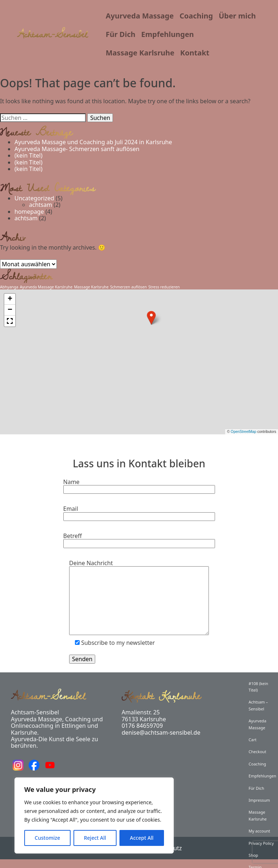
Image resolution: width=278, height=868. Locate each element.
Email (139, 513)
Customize (47, 838)
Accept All (142, 838)
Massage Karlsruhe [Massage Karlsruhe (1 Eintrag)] (91, 287)
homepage (29, 212)
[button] (151, 318)
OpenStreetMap (243, 432)
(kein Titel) (28, 155)
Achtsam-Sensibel (52, 34)
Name (139, 486)
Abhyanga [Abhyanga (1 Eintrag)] (9, 287)
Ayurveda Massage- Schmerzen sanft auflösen (77, 149)
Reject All (95, 838)
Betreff (139, 540)
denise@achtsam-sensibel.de (161, 733)
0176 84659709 (142, 726)
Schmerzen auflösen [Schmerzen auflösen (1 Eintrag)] (128, 287)
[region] (94, 815)
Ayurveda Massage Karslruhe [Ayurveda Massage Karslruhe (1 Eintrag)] (46, 287)
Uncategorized (34, 198)
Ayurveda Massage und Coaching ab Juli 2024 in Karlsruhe (93, 142)
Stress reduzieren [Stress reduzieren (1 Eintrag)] (164, 287)
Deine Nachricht (139, 598)
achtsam (41, 205)
